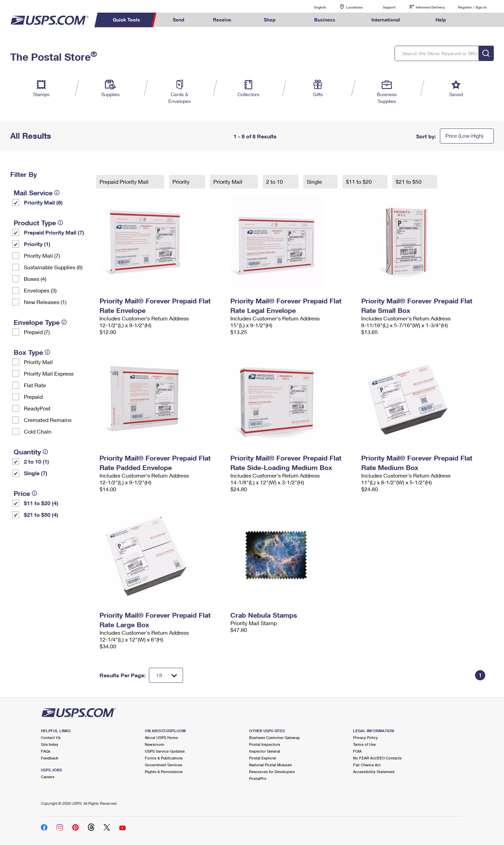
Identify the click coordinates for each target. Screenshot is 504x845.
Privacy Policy (365, 737)
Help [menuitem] (441, 20)
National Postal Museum (271, 765)
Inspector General (265, 751)
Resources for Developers (272, 772)
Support (389, 7)
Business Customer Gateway (274, 737)
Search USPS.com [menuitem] (474, 20)
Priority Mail (38, 362)
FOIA (357, 751)
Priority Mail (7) (42, 255)
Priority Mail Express (49, 373)
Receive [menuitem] (222, 20)
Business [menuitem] (325, 20)
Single (315, 182)
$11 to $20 (360, 182)
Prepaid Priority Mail (125, 182)
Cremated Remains (48, 420)
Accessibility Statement (374, 772)
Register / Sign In (472, 7)
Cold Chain (38, 431)
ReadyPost (37, 408)
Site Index (50, 744)
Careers (48, 777)
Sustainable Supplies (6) (53, 267)
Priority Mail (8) (43, 202)
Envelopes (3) (40, 290)
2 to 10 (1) (36, 461)
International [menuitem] (386, 20)
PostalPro (258, 778)
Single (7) (36, 473)
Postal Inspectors (265, 744)
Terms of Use (364, 744)
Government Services (164, 765)
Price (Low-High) (464, 136)
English (313, 7)
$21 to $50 (409, 182)
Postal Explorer (263, 758)
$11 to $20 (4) (41, 503)
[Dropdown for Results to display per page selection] (166, 675)
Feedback (50, 758)
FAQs (46, 751)
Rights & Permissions (164, 772)
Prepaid (33, 397)
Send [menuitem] (179, 20)
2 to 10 (275, 182)
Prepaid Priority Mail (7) (54, 232)
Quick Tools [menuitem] (126, 20)
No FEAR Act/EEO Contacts (377, 758)
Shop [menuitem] (270, 20)
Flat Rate (35, 385)
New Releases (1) (45, 302)
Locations (354, 7)
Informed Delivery (430, 7)
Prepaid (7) (37, 332)
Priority (182, 182)
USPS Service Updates (165, 751)
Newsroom (155, 744)
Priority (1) (37, 244)
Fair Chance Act (367, 765)
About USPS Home (161, 737)
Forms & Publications (164, 758)
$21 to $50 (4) (41, 515)
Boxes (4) (35, 279)
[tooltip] (57, 193)
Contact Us (51, 737)
